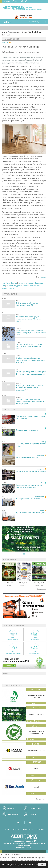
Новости (16, 829)
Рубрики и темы (28, 829)
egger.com (43, 277)
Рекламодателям (36, 808)
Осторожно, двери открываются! (27, 430)
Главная (4, 32)
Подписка (11, 808)
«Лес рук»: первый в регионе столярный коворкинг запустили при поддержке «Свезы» (29, 346)
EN (16, 1)
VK (22, 1)
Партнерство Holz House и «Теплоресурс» (30, 513)
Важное (7, 829)
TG (26, 1)
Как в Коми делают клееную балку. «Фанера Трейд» (31, 445)
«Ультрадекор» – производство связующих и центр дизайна (31, 417)
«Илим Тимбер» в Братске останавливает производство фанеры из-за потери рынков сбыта (31, 333)
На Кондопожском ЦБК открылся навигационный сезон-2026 (27, 304)
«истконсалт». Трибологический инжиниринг (31, 471)
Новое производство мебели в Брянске (29, 499)
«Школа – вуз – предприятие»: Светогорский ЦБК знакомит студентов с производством (31, 373)
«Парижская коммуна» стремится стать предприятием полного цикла (29, 486)
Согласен (42, 865)
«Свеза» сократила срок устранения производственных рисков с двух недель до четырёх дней (30, 401)
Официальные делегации (35, 653)
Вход (8, 1)
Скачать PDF (9, 585)
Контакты (33, 814)
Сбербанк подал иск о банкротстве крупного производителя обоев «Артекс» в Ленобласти (31, 360)
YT (30, 823)
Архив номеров (15, 32)
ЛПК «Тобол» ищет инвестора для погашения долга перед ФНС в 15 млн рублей (29, 319)
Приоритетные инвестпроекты (13, 653)
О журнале (41, 829)
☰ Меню (7, 22)
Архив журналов (13, 814)
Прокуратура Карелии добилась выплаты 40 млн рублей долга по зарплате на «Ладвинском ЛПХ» (31, 388)
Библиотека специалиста (13, 639)
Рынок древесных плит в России (27, 457)
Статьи (25, 32)
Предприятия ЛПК (35, 639)
